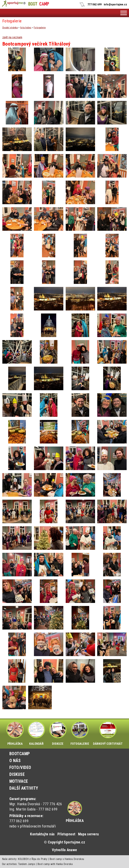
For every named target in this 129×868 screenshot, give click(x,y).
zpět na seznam (12, 37)
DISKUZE (58, 733)
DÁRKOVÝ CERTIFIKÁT (108, 733)
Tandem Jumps (27, 864)
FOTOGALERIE (80, 733)
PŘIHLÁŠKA (15, 733)
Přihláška (75, 821)
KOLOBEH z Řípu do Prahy (33, 859)
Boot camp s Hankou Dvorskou (67, 859)
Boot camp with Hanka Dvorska (55, 864)
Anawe (72, 850)
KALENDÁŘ (36, 733)
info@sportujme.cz (115, 4)
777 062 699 (95, 4)
